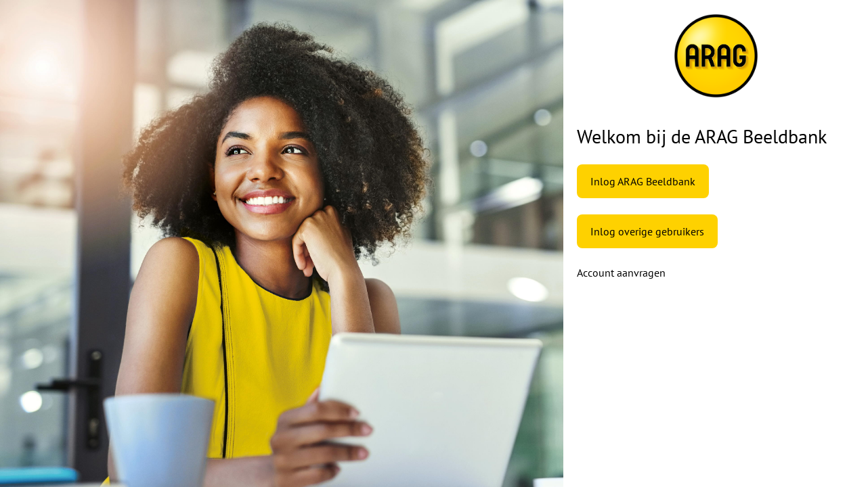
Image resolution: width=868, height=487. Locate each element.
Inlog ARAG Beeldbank (643, 181)
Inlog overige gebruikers (647, 231)
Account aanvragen (621, 273)
